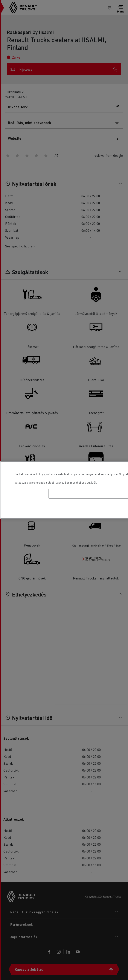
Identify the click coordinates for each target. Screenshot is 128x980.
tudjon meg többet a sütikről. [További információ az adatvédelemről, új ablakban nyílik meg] (79, 482)
